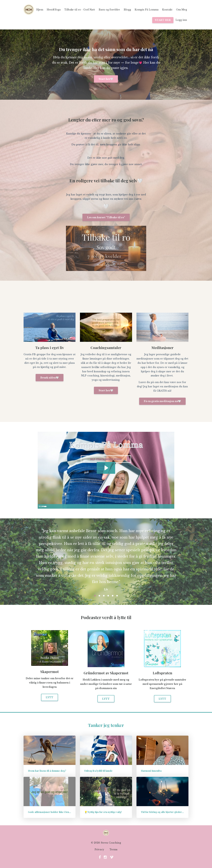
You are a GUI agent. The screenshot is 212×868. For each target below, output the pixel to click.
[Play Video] (40, 506)
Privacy (99, 850)
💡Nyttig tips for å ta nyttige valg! (103, 812)
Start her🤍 (106, 79)
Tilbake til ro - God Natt (80, 10)
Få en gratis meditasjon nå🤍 (162, 401)
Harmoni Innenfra (151, 771)
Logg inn (181, 20)
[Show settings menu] (166, 506)
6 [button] (117, 596)
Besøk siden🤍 (50, 378)
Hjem (40, 10)
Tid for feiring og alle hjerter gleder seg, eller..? (168, 812)
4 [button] (108, 596)
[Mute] (160, 506)
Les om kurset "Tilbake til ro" (106, 217)
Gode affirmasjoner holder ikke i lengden (51, 812)
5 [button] (113, 596)
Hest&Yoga (54, 10)
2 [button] (99, 596)
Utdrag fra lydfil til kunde (98, 771)
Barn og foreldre (109, 10)
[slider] (104, 506)
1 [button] (95, 596)
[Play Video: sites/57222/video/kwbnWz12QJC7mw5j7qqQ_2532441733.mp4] (106, 468)
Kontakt (167, 10)
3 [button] (104, 596)
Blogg (127, 10)
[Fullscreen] (172, 506)
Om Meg (182, 10)
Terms (114, 850)
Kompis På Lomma (147, 10)
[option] (106, 557)
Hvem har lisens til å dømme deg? (47, 771)
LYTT (50, 697)
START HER (163, 20)
